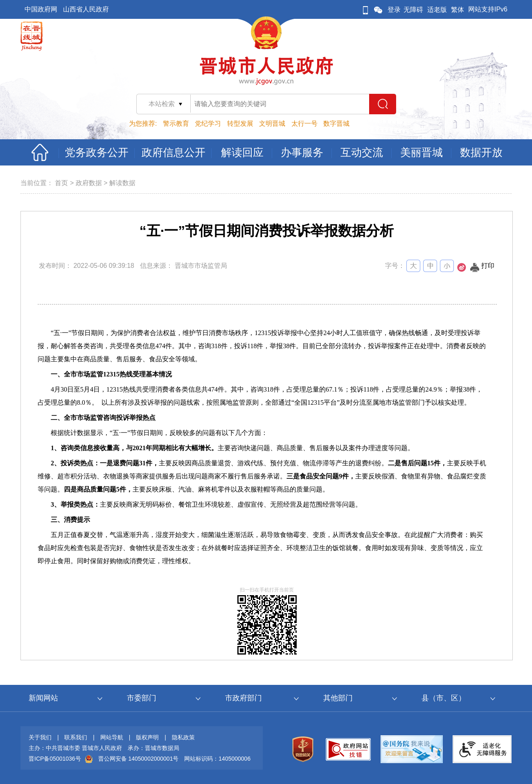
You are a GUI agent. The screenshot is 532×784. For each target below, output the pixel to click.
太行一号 (304, 123)
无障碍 (413, 10)
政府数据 (89, 183)
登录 (394, 10)
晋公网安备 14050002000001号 (139, 759)
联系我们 (76, 737)
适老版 (437, 10)
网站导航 (112, 737)
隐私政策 (183, 737)
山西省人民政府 (86, 9)
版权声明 (147, 737)
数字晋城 (336, 123)
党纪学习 (208, 123)
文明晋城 (272, 123)
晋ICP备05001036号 (55, 759)
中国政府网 (41, 9)
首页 (61, 183)
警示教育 (176, 123)
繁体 (458, 10)
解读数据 (122, 183)
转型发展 (240, 123)
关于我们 (40, 737)
